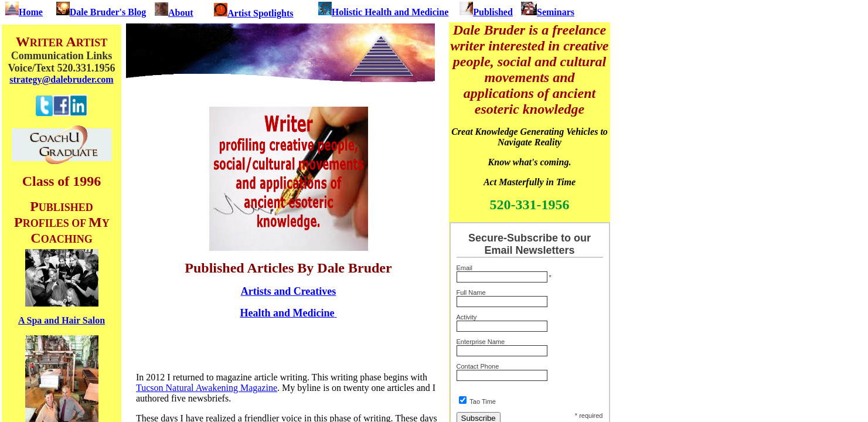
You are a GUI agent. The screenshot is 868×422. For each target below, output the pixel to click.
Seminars (548, 12)
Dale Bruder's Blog (101, 12)
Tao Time (483, 401)
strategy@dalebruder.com (61, 79)
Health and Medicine (287, 313)
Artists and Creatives (289, 291)
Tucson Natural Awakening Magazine (207, 388)
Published (486, 12)
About (181, 13)
